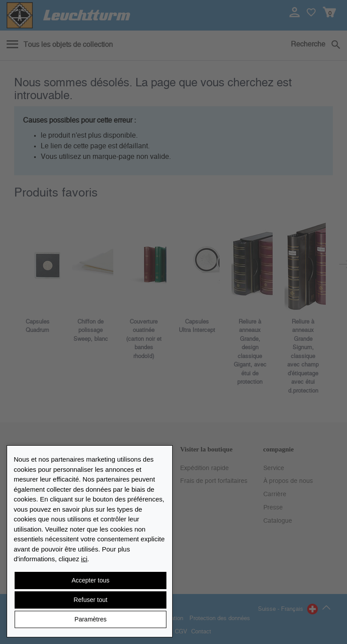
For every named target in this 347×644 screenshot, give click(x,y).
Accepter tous (91, 580)
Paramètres (90, 619)
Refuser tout (90, 600)
